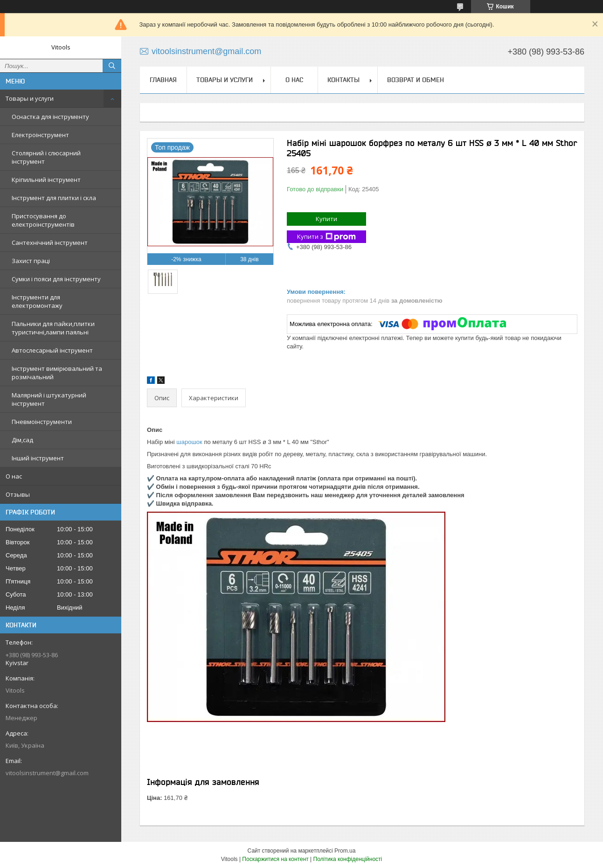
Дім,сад (22, 440)
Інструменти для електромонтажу (37, 301)
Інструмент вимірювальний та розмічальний (57, 373)
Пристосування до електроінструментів (43, 220)
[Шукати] (112, 66)
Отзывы (18, 494)
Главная (163, 80)
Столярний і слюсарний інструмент (46, 157)
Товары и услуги (30, 98)
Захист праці (31, 261)
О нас (14, 476)
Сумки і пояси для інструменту (56, 279)
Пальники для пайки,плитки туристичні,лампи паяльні (53, 328)
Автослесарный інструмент (52, 350)
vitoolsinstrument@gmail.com (47, 773)
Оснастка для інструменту (50, 117)
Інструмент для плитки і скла (54, 198)
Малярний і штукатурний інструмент (49, 399)
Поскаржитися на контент (275, 859)
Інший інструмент (38, 458)
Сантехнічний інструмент (50, 243)
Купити (326, 219)
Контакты (343, 80)
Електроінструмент (40, 135)
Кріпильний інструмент (46, 180)
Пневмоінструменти (42, 422)
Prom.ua (345, 851)
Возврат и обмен (416, 80)
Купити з (326, 237)
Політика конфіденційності (348, 859)
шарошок (189, 442)
